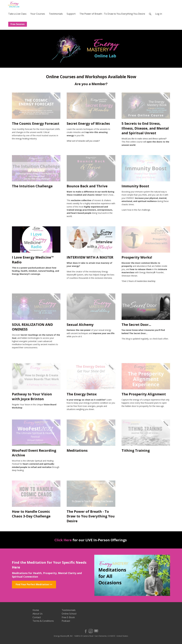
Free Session (18, 24)
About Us (38, 614)
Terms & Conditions (43, 621)
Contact (37, 617)
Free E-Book (68, 617)
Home (36, 610)
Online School (69, 614)
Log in (159, 14)
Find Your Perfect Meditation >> (34, 584)
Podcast (66, 621)
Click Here (63, 540)
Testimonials (69, 610)
